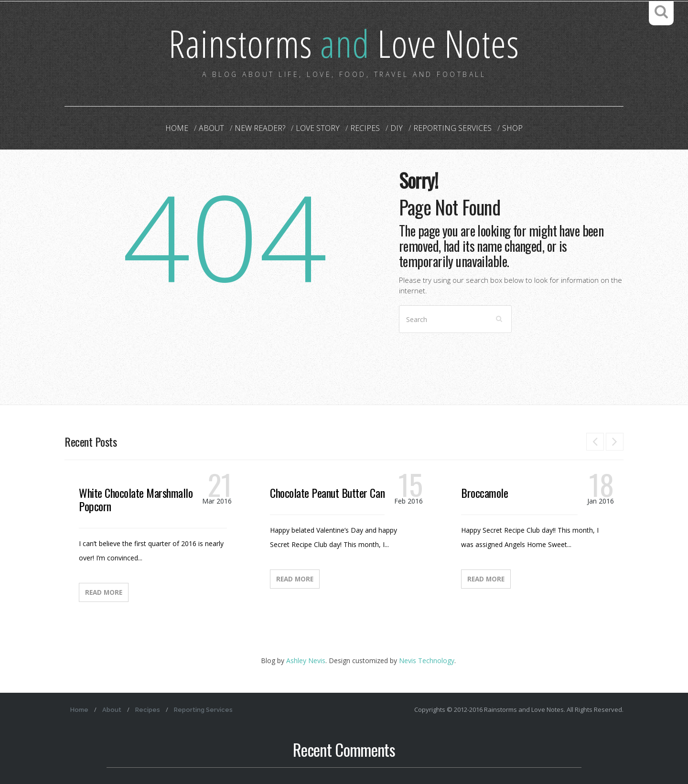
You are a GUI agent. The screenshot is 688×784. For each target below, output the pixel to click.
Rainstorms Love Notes (344, 43)
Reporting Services (452, 128)
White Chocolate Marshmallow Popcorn (139, 499)
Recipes (365, 128)
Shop (512, 128)
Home (177, 128)
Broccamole (484, 493)
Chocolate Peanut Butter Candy (332, 493)
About (211, 128)
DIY (397, 128)
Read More (104, 592)
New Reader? (260, 128)
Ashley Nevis (306, 660)
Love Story (318, 128)
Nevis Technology (427, 660)
